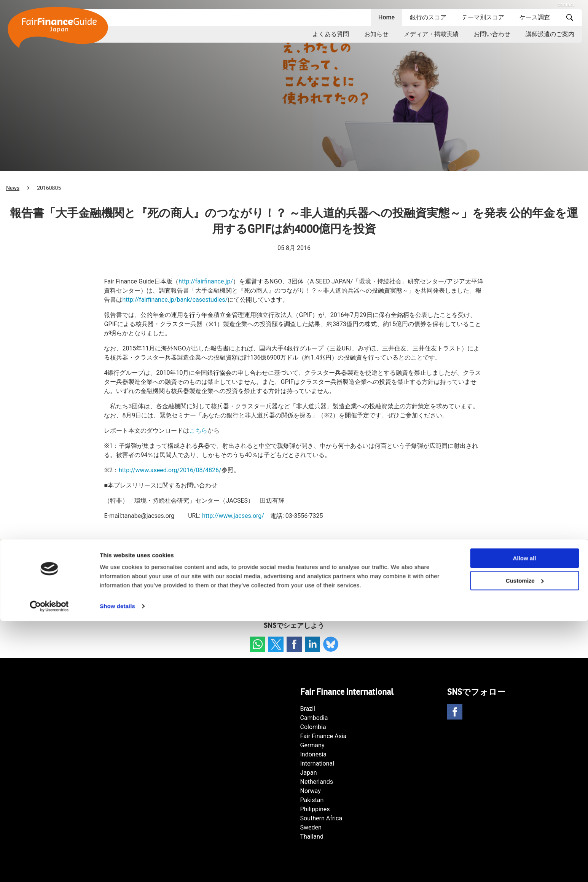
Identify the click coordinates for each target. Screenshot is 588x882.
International (317, 763)
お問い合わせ (492, 34)
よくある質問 (331, 34)
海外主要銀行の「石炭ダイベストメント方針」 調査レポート (438, 575)
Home (386, 17)
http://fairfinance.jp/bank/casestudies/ (175, 300)
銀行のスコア (428, 17)
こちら (198, 431)
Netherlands (317, 782)
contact (566, 4)
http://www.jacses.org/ (233, 516)
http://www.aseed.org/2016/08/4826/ (170, 470)
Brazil (308, 709)
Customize (525, 841)
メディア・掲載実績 (431, 34)
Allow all (525, 819)
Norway (311, 791)
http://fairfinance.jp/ (206, 281)
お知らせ (376, 34)
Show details (117, 867)
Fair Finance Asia (323, 736)
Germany (312, 745)
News (13, 188)
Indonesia (314, 754)
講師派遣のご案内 (550, 34)
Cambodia (314, 718)
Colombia (313, 727)
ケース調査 (535, 17)
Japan (309, 773)
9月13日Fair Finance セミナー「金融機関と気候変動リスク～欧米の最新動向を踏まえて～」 (170, 575)
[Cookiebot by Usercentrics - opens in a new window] (49, 867)
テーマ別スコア (483, 17)
